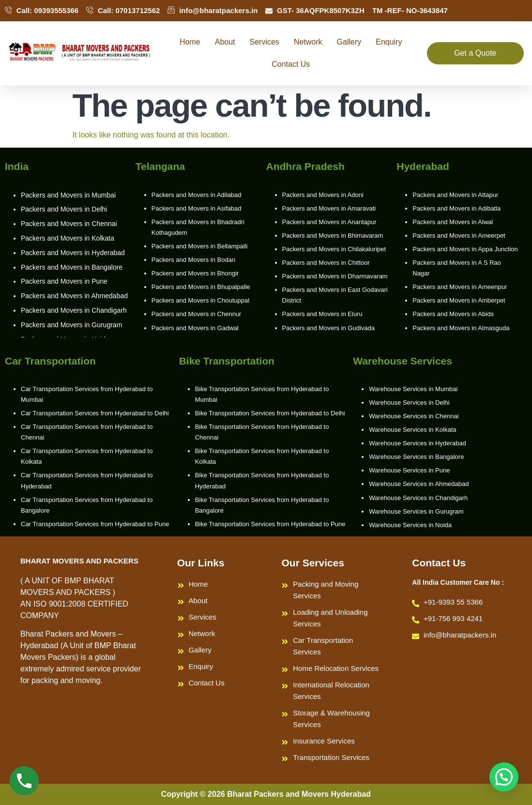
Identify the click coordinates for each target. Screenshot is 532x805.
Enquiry (389, 42)
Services (265, 42)
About (225, 42)
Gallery (349, 42)
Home (190, 42)
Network (308, 42)
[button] (504, 777)
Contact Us (291, 64)
